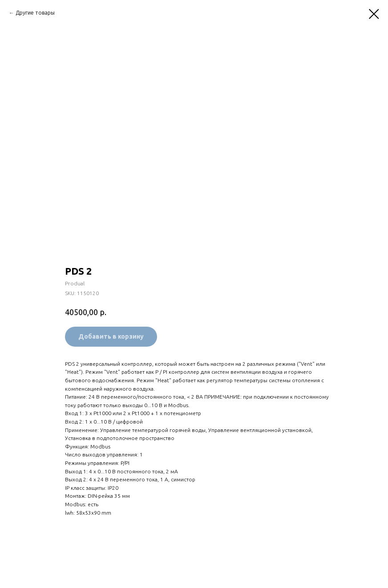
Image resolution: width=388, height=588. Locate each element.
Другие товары (35, 13)
